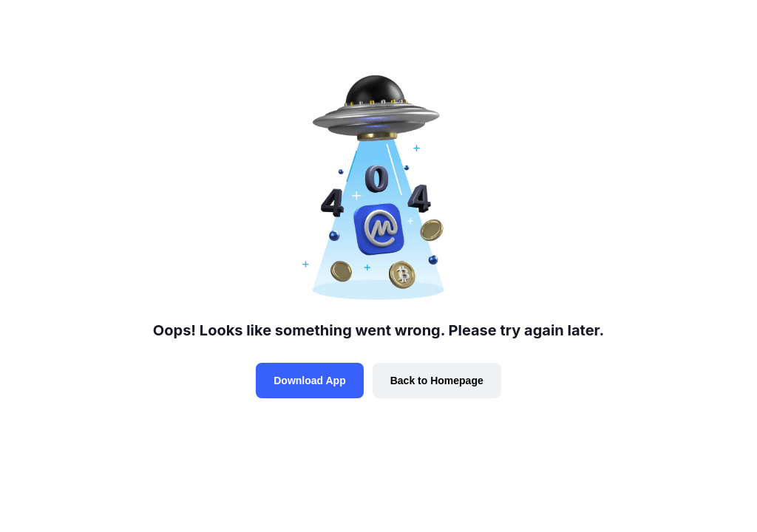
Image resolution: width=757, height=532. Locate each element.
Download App (309, 381)
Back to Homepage (437, 381)
